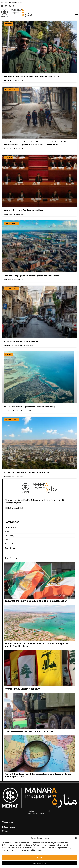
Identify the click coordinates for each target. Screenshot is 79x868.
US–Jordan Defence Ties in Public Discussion (29, 731)
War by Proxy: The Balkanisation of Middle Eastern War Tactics (31, 76)
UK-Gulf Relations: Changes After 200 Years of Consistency (29, 407)
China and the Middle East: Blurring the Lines (23, 210)
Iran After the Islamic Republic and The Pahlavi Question (36, 601)
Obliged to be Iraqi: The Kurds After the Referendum (27, 472)
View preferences (40, 864)
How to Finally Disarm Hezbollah (22, 689)
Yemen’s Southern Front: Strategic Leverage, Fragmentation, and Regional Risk (38, 775)
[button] (76, 839)
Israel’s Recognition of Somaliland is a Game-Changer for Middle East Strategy (36, 645)
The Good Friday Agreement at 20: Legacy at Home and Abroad (31, 276)
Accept (40, 858)
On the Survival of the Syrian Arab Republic (22, 341)
